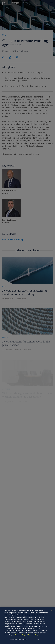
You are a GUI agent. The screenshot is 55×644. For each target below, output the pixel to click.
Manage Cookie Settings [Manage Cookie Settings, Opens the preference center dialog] (19, 639)
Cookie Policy (33, 635)
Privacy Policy (20, 635)
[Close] (51, 611)
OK (38, 639)
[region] (27, 626)
